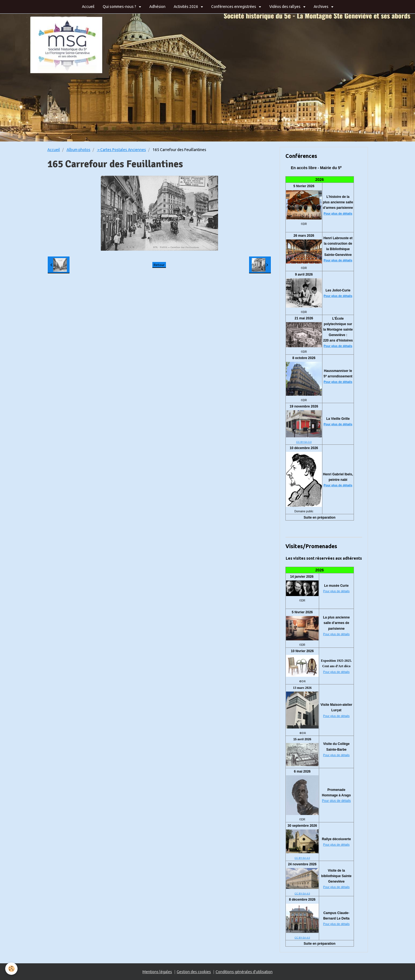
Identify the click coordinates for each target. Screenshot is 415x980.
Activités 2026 (186, 7)
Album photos (78, 150)
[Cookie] (12, 969)
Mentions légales (157, 972)
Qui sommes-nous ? (120, 7)
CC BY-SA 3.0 (304, 442)
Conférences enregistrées (234, 7)
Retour (159, 265)
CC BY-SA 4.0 (302, 858)
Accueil (88, 7)
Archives (321, 7)
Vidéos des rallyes (285, 7)
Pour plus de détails (338, 213)
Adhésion (157, 7)
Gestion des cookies (194, 972)
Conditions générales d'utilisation (244, 972)
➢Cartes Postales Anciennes (121, 150)
